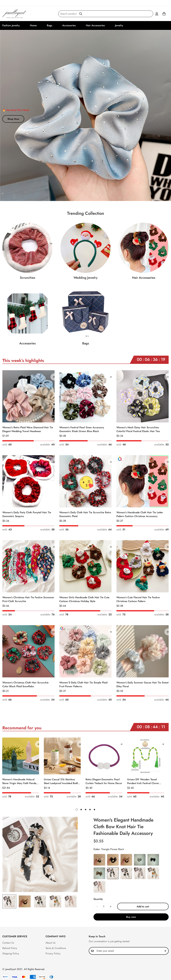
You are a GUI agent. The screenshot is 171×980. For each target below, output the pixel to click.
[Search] (81, 14)
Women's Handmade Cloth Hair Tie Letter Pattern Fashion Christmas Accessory (140, 514)
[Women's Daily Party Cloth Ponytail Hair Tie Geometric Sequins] (28, 481)
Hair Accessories (95, 25)
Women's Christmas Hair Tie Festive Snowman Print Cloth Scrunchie (28, 599)
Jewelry (119, 25)
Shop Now (13, 119)
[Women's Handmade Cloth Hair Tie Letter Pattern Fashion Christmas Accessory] (143, 481)
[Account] (157, 14)
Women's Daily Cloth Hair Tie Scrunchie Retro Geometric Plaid (85, 514)
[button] (164, 14)
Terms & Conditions (56, 948)
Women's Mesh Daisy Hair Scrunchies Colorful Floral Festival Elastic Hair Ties (138, 429)
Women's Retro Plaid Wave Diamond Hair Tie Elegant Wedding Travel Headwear (28, 429)
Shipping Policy (11, 953)
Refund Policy (10, 948)
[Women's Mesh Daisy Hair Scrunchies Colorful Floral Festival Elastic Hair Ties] (143, 396)
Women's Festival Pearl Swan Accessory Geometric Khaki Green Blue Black (82, 429)
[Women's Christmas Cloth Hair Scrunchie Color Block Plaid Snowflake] (28, 651)
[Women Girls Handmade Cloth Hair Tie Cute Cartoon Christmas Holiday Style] (85, 566)
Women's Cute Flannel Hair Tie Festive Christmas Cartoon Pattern (138, 599)
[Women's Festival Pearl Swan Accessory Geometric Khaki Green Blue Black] (85, 396)
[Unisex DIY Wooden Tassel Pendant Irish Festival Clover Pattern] (146, 756)
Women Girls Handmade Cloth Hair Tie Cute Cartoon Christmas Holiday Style (84, 599)
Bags (50, 25)
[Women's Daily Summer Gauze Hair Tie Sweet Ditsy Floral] (143, 651)
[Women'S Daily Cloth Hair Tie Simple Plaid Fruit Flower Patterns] (85, 651)
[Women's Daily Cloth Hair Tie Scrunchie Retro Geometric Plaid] (85, 481)
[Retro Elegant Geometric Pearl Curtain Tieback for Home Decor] (104, 756)
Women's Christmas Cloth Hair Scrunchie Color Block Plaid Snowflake (25, 684)
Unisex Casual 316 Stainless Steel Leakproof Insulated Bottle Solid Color (62, 781)
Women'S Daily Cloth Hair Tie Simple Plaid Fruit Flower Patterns (83, 684)
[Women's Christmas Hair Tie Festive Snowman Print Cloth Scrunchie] (28, 566)
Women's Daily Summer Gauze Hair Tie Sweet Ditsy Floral (142, 684)
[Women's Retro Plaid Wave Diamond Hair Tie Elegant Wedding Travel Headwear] (28, 396)
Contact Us (8, 943)
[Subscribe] (165, 951)
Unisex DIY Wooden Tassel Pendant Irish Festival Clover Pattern (143, 781)
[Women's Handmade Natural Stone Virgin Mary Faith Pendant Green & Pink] (21, 756)
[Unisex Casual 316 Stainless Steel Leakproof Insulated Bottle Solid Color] (62, 756)
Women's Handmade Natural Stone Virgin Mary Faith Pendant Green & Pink (20, 781)
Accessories (69, 25)
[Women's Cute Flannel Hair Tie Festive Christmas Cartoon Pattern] (143, 566)
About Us (50, 943)
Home (33, 25)
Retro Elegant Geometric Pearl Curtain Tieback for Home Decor (104, 781)
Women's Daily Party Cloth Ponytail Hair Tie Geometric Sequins (27, 514)
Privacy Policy (53, 953)
